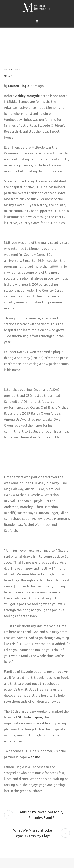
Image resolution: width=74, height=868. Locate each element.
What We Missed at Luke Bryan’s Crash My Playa (33, 833)
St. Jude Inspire (30, 717)
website (34, 757)
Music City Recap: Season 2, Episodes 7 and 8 (42, 815)
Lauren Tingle (19, 86)
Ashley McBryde (28, 96)
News (8, 76)
